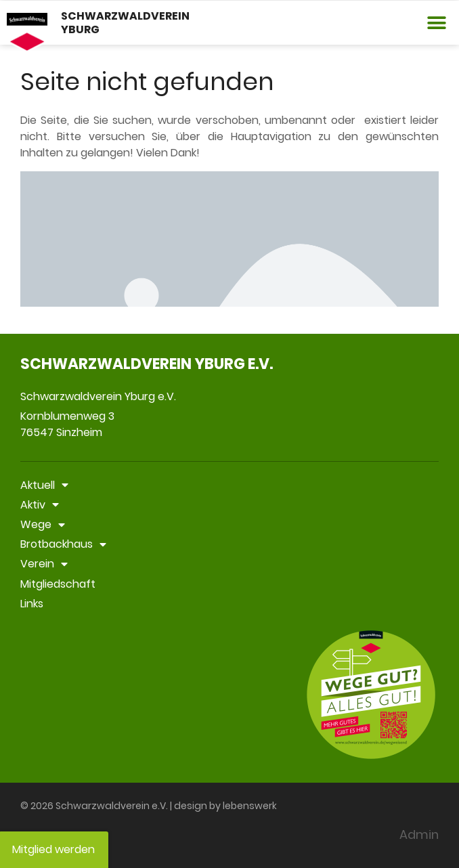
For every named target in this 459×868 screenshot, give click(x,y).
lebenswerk (250, 806)
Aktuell (44, 485)
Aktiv (40, 505)
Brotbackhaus (63, 544)
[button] (437, 23)
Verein (44, 564)
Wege (43, 524)
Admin (419, 834)
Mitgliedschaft (58, 584)
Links (32, 604)
